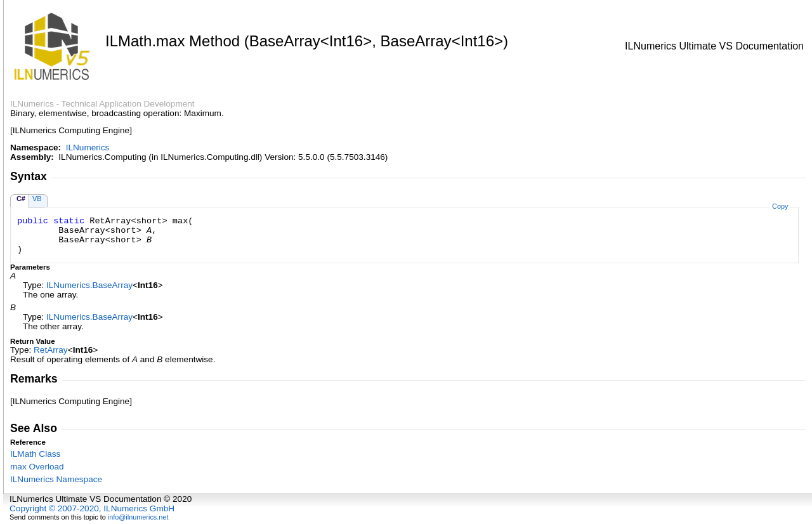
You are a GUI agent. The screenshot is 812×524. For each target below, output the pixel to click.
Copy (780, 206)
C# (21, 199)
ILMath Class (35, 454)
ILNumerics (88, 147)
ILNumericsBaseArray (89, 285)
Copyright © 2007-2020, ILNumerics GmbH (92, 508)
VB (37, 199)
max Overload (37, 467)
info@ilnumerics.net (138, 517)
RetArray (51, 350)
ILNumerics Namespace (56, 479)
